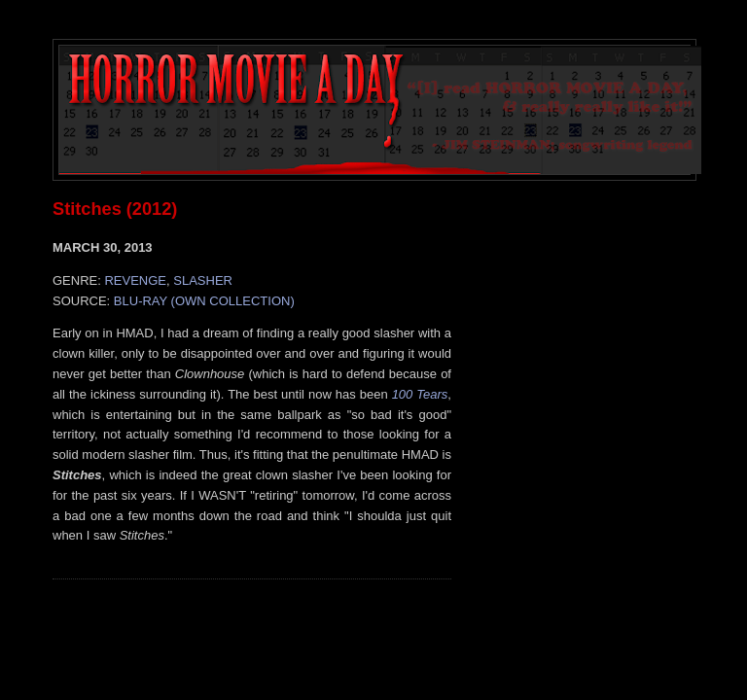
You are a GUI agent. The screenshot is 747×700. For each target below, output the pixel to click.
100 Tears (420, 394)
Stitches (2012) (115, 209)
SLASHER (203, 280)
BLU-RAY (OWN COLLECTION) (204, 301)
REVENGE (135, 280)
